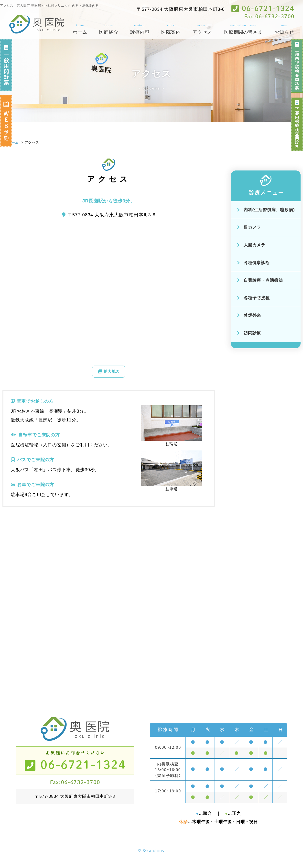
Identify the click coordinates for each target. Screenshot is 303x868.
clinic (171, 29)
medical (140, 29)
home (80, 29)
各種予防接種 (254, 298)
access (202, 29)
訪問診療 (249, 333)
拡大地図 (109, 373)
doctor (109, 29)
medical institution (243, 29)
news (284, 29)
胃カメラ (249, 227)
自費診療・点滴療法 (260, 280)
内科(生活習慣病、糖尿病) (266, 210)
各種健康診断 (254, 263)
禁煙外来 (249, 315)
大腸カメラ (251, 245)
